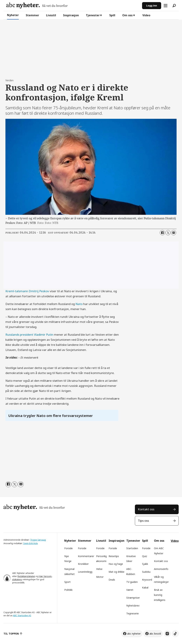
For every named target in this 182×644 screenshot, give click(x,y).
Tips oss (143, 521)
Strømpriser (133, 598)
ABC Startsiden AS (22, 616)
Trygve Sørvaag (38, 540)
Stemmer (32, 15)
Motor (100, 577)
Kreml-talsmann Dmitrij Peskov (27, 291)
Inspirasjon (71, 15)
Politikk (68, 590)
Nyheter (13, 15)
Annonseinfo (161, 569)
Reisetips (114, 556)
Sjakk (145, 564)
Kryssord (147, 580)
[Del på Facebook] (162, 233)
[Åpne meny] (166, 6)
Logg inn (152, 6)
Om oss (127, 15)
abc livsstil (155, 634)
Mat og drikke (116, 572)
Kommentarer (86, 556)
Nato (79, 304)
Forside (68, 548)
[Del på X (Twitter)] (168, 233)
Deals (112, 580)
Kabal (145, 588)
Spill (112, 15)
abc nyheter (134, 634)
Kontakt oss (146, 509)
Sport (67, 582)
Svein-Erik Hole (31, 543)
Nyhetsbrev (133, 606)
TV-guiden (132, 582)
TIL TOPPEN (11, 634)
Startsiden (132, 548)
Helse (99, 569)
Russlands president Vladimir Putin (29, 335)
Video (146, 15)
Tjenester (93, 15)
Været (130, 590)
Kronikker (83, 564)
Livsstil (51, 15)
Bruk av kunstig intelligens (160, 595)
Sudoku (146, 572)
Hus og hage (116, 564)
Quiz (145, 556)
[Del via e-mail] (174, 233)
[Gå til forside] (37, 6)
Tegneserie (133, 613)
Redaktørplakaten (26, 576)
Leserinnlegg (85, 572)
